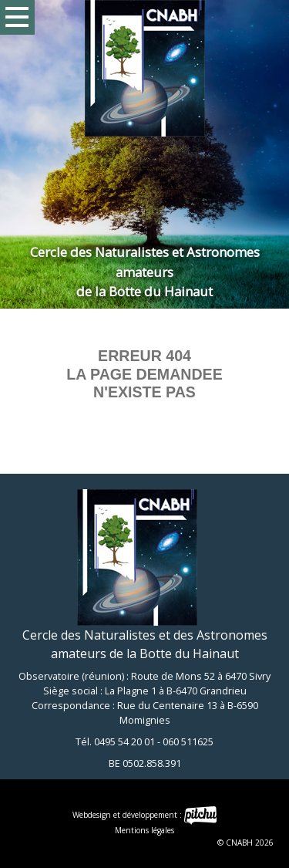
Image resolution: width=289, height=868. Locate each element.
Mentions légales (144, 830)
